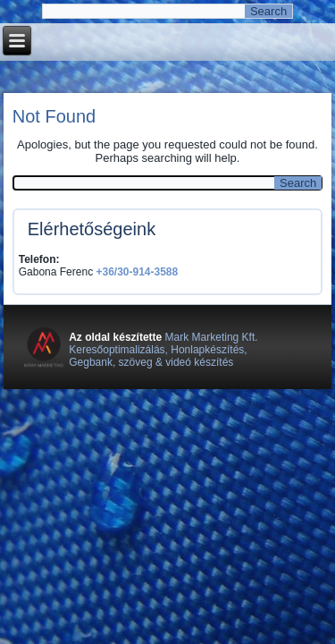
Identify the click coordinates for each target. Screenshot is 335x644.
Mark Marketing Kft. (209, 337)
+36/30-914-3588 (137, 272)
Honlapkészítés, (209, 350)
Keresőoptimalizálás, (120, 350)
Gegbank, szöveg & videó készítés (151, 362)
